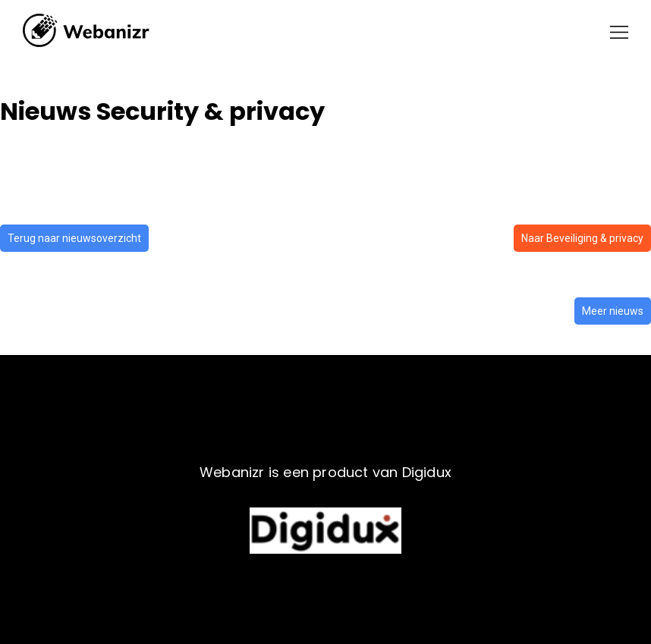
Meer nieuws (613, 311)
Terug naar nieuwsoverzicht (74, 238)
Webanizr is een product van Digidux (325, 472)
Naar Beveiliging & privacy (582, 238)
